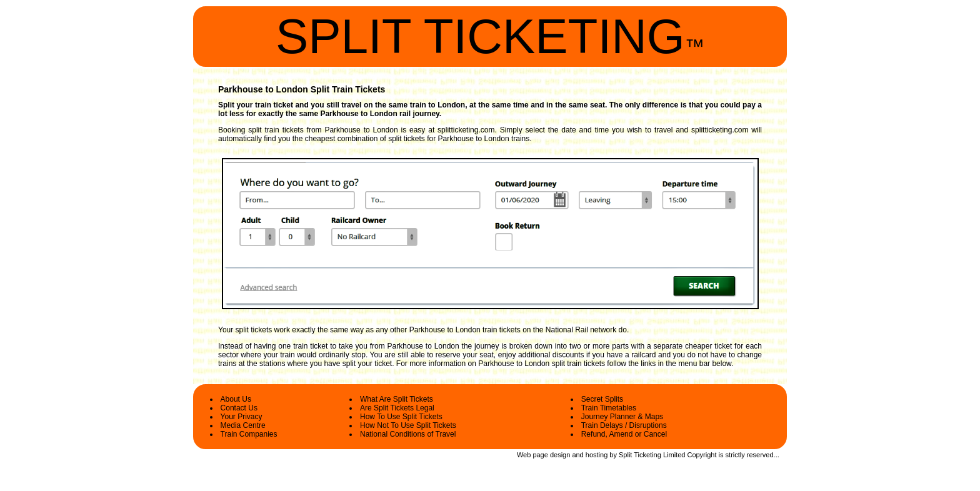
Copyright (702, 455)
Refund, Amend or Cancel (624, 434)
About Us (236, 399)
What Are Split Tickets (397, 399)
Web (524, 455)
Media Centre (243, 425)
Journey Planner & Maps (622, 417)
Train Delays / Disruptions (624, 425)
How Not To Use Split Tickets (408, 425)
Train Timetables (609, 408)
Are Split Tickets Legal (397, 408)
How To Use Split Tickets (401, 417)
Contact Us (239, 408)
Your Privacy (242, 417)
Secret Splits (602, 399)
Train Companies (249, 434)
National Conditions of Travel (408, 434)
